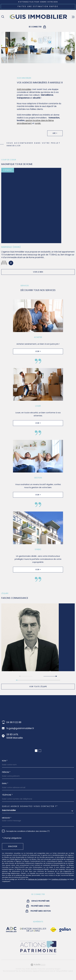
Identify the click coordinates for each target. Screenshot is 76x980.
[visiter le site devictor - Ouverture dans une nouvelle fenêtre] (33, 930)
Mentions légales (32, 971)
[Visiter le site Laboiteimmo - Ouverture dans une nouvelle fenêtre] (38, 965)
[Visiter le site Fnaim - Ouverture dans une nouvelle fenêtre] (53, 930)
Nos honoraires (8, 971)
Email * (5, 783)
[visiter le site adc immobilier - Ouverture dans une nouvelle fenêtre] (11, 930)
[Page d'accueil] (38, 17)
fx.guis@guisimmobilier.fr (20, 728)
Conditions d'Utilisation (59, 879)
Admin (52, 971)
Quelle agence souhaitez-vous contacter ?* (30, 806)
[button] (50, 676)
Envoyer (13, 846)
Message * (7, 818)
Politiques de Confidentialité (38, 879)
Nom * (5, 761)
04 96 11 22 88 (14, 722)
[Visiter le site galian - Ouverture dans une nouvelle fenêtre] (65, 930)
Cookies (70, 971)
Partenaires (44, 971)
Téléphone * (7, 795)
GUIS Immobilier (24, 92)
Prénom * (6, 772)
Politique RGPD (61, 971)
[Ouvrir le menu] (73, 17)
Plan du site (20, 971)
